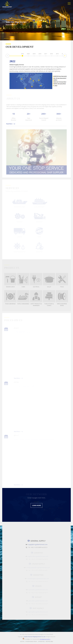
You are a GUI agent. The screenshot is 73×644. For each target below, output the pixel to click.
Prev (6, 57)
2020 (28, 54)
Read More (11, 124)
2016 (51, 54)
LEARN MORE (36, 505)
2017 (46, 54)
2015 (57, 54)
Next (67, 56)
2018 (34, 54)
